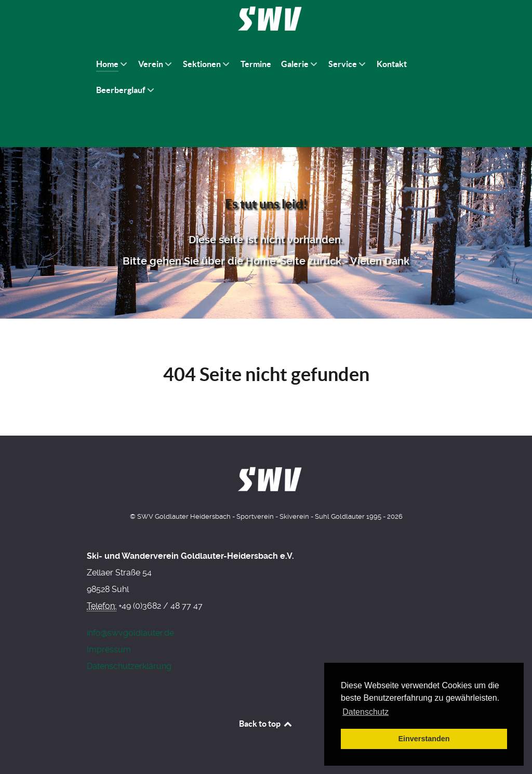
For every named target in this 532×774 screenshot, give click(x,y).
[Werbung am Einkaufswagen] (266, 129)
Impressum (109, 650)
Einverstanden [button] (424, 739)
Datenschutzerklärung (129, 666)
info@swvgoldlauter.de (130, 633)
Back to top (266, 724)
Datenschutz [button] (365, 712)
